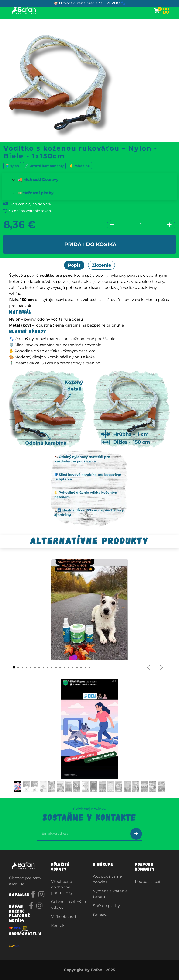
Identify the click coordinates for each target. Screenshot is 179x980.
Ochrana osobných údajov (69, 905)
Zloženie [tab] (102, 265)
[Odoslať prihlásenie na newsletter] (136, 834)
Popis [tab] (74, 265)
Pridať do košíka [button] (90, 244)
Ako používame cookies (107, 879)
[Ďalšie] (162, 667)
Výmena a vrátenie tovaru (110, 894)
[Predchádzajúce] (148, 667)
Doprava (101, 915)
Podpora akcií (147, 882)
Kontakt (59, 926)
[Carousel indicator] (14, 667)
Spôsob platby (106, 906)
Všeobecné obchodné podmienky (62, 887)
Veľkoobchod (64, 916)
